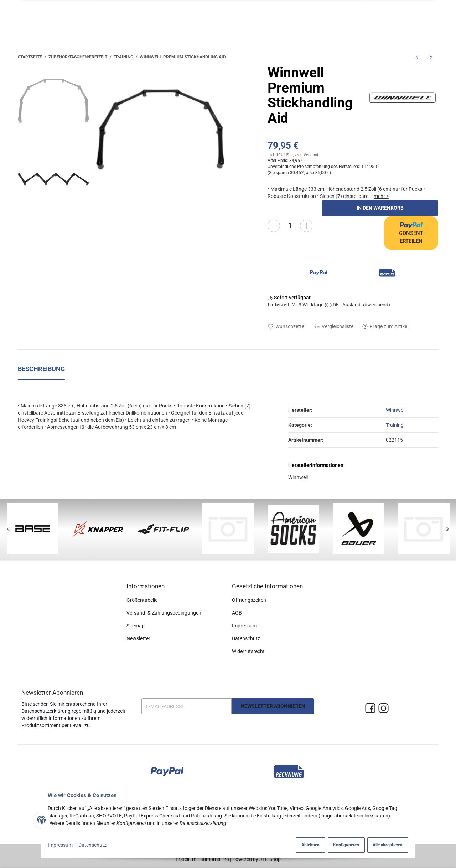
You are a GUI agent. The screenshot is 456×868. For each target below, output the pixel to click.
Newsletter (138, 639)
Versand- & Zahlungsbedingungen (164, 613)
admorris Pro (215, 859)
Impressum (64, 845)
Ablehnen (300, 845)
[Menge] (290, 226)
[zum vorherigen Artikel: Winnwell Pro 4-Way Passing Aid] (417, 57)
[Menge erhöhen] (306, 226)
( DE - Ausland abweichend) (357, 305)
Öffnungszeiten (249, 600)
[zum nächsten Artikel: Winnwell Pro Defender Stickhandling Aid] (431, 57)
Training (395, 425)
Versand (311, 155)
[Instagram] (384, 709)
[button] (349, 18)
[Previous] (9, 530)
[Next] (447, 530)
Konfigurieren (338, 845)
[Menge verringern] (274, 226)
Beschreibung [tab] (41, 369)
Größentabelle (142, 600)
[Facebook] (370, 709)
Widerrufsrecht (248, 652)
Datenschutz (96, 845)
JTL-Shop (270, 859)
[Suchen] (375, 18)
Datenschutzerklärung (46, 711)
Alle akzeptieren (382, 845)
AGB (237, 613)
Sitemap (136, 626)
